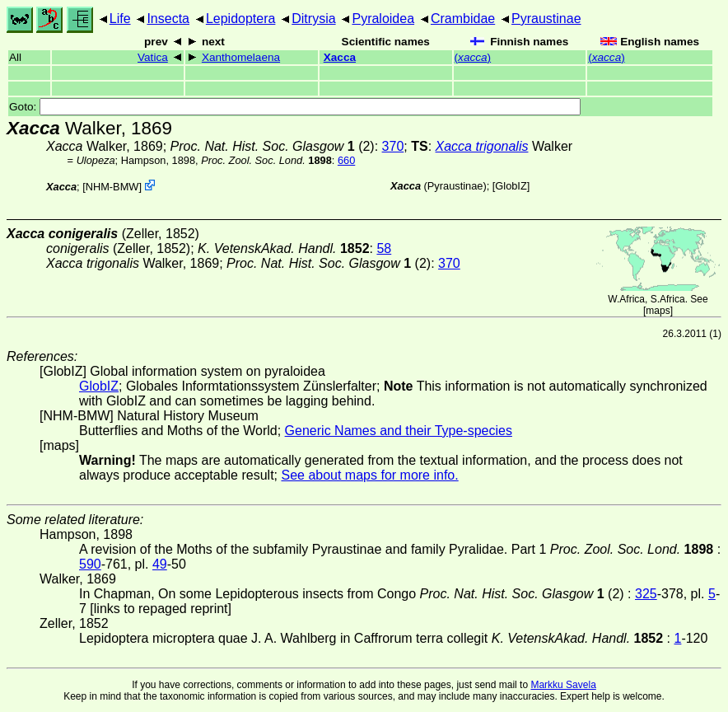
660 (346, 160)
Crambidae (463, 19)
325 (646, 594)
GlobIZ (511, 186)
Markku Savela (563, 685)
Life (120, 19)
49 (160, 564)
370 (393, 146)
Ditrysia (313, 19)
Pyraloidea (383, 19)
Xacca (340, 57)
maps (658, 311)
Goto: (295, 107)
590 (90, 564)
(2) (273, 146)
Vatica (153, 57)
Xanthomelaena (241, 57)
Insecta (168, 19)
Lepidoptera (241, 19)
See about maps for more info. (369, 475)
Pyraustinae (546, 19)
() (473, 57)
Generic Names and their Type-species (399, 431)
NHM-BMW (112, 187)
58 (384, 248)
